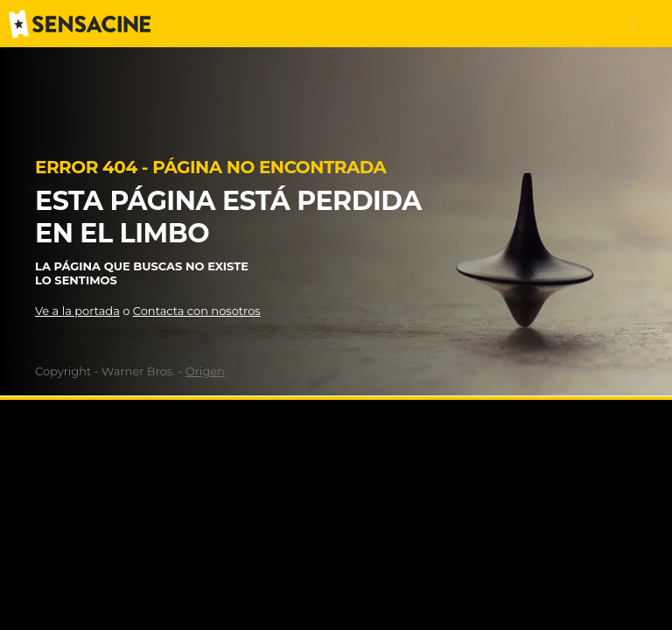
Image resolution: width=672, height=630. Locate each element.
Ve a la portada (77, 311)
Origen (205, 371)
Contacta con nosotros (197, 311)
